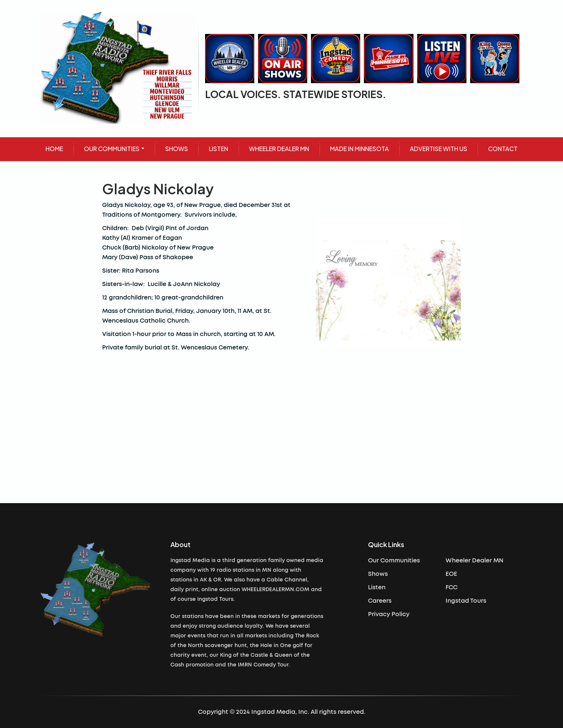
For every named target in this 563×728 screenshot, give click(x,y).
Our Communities (394, 561)
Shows (378, 574)
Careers (380, 601)
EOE (451, 574)
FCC (452, 587)
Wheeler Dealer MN (474, 561)
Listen (377, 587)
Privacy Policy (389, 614)
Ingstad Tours (466, 601)
